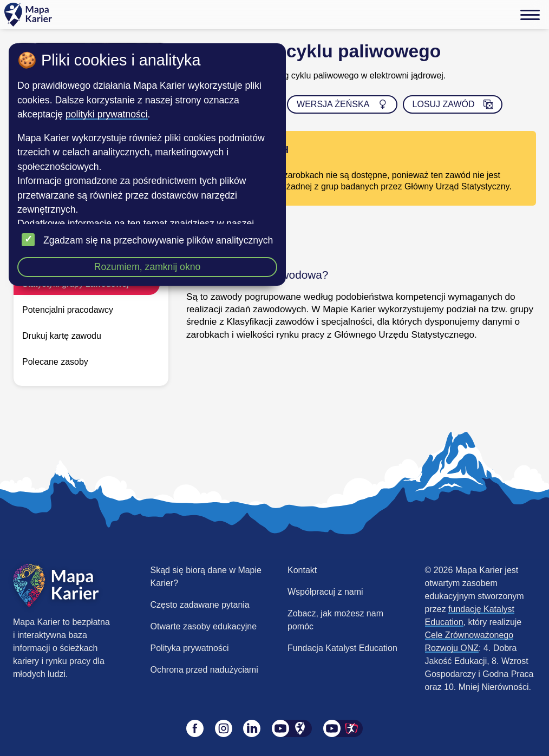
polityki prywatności (107, 114)
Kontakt (302, 570)
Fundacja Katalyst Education (342, 648)
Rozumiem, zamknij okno (148, 267)
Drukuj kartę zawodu (62, 336)
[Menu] (530, 15)
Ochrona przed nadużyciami (204, 670)
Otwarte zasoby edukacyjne (204, 626)
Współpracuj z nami (325, 592)
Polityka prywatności (190, 648)
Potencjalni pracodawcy (68, 310)
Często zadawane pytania (200, 605)
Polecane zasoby (55, 362)
